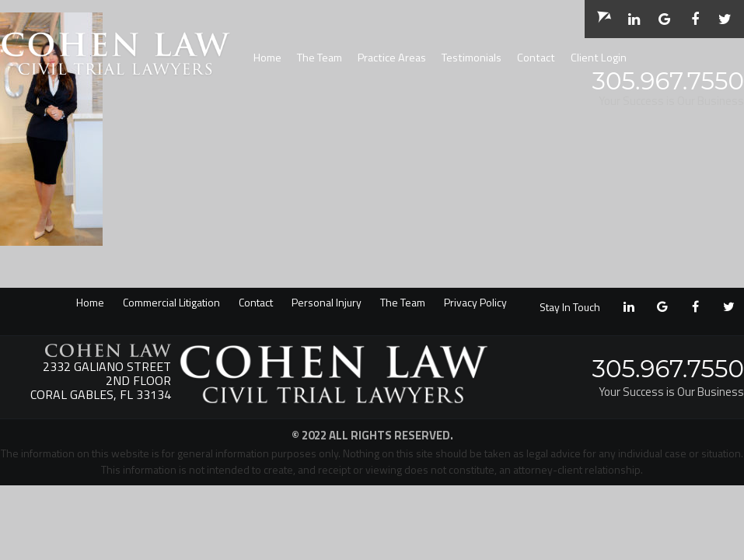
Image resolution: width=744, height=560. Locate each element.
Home (267, 58)
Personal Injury (327, 302)
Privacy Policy (475, 302)
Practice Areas (392, 58)
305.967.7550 (668, 81)
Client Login (599, 58)
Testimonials (472, 58)
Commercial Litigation (171, 302)
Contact (536, 58)
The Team (320, 58)
